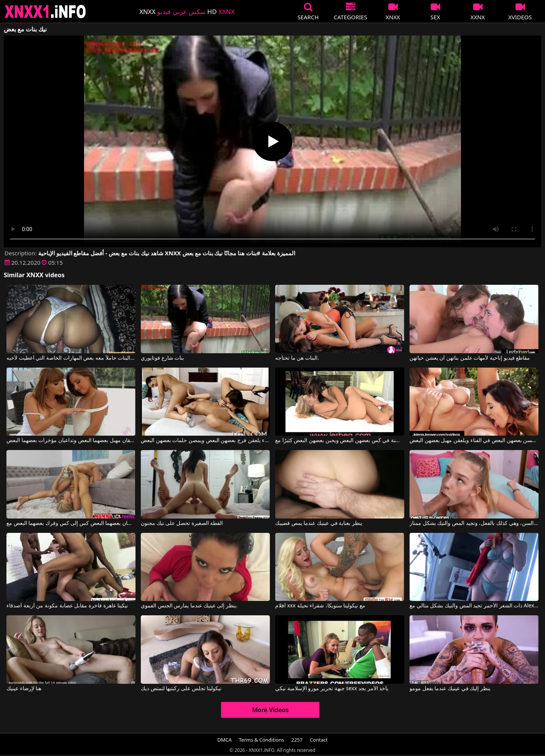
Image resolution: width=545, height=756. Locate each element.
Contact (319, 740)
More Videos (270, 710)
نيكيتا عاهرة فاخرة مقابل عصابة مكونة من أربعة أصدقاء (67, 606)
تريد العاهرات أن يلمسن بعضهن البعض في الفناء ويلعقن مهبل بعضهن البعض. (474, 441)
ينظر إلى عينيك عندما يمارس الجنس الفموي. (189, 606)
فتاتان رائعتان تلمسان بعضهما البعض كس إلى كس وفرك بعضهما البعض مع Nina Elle (71, 523)
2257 (297, 740)
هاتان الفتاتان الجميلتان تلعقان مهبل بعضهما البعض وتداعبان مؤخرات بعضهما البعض (71, 441)
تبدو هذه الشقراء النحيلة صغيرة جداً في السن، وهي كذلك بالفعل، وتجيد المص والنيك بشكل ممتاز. (474, 523)
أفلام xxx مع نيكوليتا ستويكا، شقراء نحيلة (320, 606)
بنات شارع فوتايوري (162, 358)
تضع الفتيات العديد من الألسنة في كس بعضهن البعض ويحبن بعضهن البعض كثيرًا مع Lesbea (340, 441)
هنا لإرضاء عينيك (24, 689)
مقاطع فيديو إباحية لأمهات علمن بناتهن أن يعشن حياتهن (470, 358)
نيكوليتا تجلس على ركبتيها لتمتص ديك (181, 689)
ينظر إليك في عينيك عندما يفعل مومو (450, 689)
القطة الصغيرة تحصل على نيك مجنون (182, 523)
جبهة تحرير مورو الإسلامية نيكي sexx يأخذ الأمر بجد (332, 689)
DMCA (224, 740)
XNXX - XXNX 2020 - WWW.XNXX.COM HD (45, 12)
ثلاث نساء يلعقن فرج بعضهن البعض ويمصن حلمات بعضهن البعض (205, 441)
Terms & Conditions (261, 740)
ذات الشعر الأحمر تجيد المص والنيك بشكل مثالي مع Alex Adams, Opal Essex (474, 606)
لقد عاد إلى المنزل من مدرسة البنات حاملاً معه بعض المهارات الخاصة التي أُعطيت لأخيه (71, 358)
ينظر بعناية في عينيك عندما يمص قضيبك (319, 523)
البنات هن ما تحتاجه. (297, 358)
